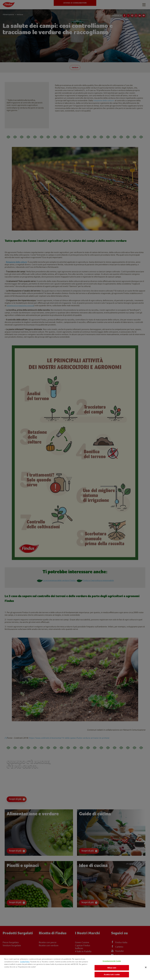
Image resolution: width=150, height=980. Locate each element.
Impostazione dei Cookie (112, 961)
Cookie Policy (25, 962)
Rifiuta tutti (112, 968)
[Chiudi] (146, 967)
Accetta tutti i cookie (112, 975)
